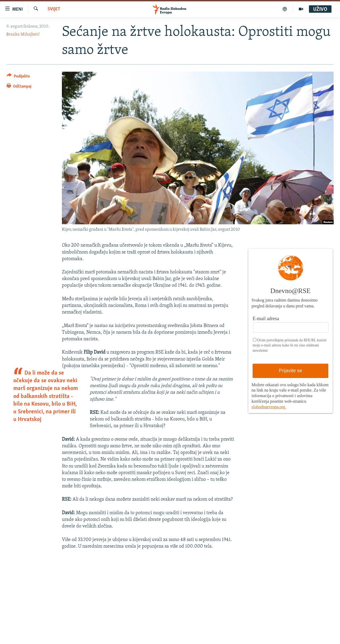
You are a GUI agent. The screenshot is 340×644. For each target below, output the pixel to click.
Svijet (54, 9)
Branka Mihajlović (23, 35)
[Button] (18, 77)
